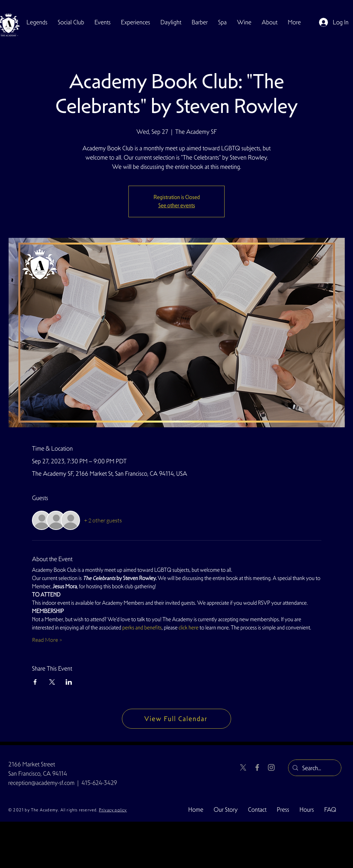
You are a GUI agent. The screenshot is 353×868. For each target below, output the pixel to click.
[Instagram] (271, 767)
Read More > (47, 640)
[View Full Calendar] (176, 719)
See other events (177, 205)
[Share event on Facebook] (35, 682)
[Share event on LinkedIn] (69, 682)
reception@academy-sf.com (41, 783)
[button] (71, 22)
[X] (243, 767)
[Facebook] (257, 767)
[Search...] (314, 768)
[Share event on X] (52, 682)
